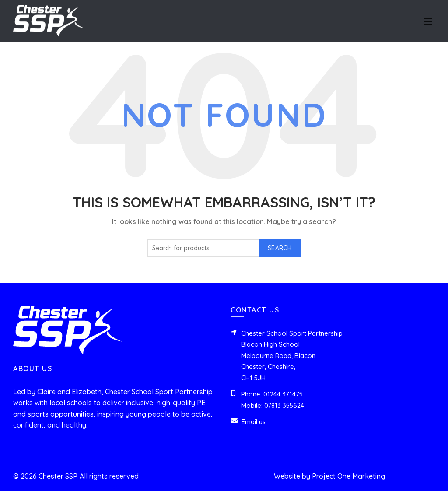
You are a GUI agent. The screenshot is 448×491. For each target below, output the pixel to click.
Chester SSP (58, 476)
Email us (254, 422)
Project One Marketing (348, 476)
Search (280, 248)
